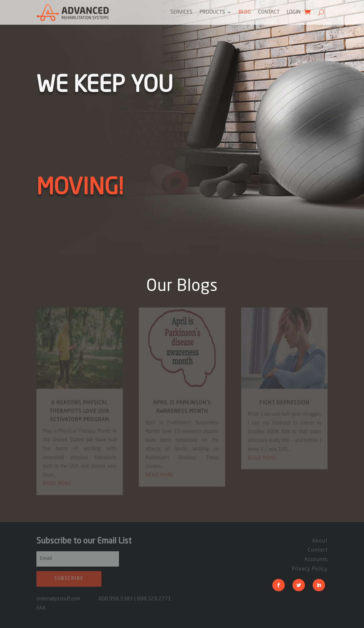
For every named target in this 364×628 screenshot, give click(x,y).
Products (212, 12)
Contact (269, 12)
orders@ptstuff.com (67, 599)
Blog (245, 12)
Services (181, 12)
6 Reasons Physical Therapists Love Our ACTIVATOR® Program (79, 412)
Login (294, 12)
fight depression (284, 403)
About (320, 541)
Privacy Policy (310, 569)
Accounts (316, 560)
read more (57, 484)
